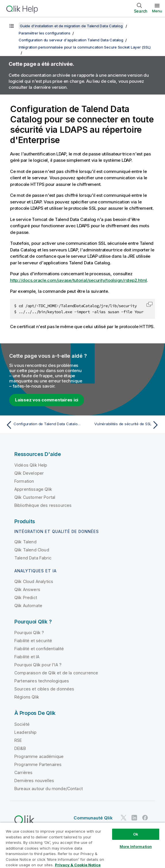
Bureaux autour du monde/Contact (49, 789)
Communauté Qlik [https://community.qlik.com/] (93, 818)
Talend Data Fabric (33, 558)
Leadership (26, 732)
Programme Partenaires (38, 764)
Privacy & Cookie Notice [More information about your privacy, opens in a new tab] (78, 865)
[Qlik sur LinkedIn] (134, 818)
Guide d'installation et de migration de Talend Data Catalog (71, 26)
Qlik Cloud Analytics (34, 581)
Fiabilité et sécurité (33, 641)
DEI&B (20, 748)
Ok (136, 834)
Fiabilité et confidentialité (39, 649)
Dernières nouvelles (34, 781)
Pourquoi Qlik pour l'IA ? (38, 665)
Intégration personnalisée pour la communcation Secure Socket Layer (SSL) (85, 47)
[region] (83, 845)
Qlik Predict (26, 597)
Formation (24, 481)
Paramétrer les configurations (45, 33)
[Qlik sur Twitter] (124, 818)
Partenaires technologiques (42, 681)
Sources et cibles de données (44, 689)
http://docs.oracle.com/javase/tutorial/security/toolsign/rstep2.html (78, 280)
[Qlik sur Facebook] (145, 818)
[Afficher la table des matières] (11, 26)
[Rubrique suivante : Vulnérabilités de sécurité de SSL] (122, 425)
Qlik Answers (27, 589)
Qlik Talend (25, 542)
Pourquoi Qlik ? (29, 633)
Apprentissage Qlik (33, 489)
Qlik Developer (29, 473)
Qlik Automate (28, 606)
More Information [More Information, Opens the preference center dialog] (136, 846)
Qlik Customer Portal (35, 497)
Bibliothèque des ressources (43, 505)
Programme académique (39, 756)
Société (22, 724)
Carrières (23, 772)
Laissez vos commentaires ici (47, 400)
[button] (149, 304)
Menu (157, 11)
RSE (18, 740)
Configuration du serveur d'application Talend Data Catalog (71, 40)
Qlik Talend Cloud (32, 550)
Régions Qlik (27, 697)
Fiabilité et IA (27, 657)
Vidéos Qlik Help (31, 465)
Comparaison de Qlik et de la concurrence (56, 673)
